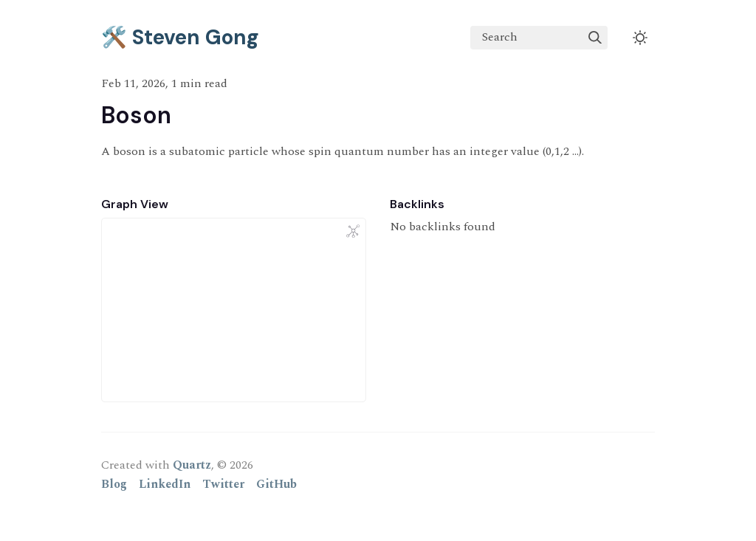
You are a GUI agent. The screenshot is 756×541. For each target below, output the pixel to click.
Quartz (192, 465)
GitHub (276, 484)
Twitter (223, 484)
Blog (114, 484)
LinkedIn (165, 484)
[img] (595, 38)
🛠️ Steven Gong (180, 37)
